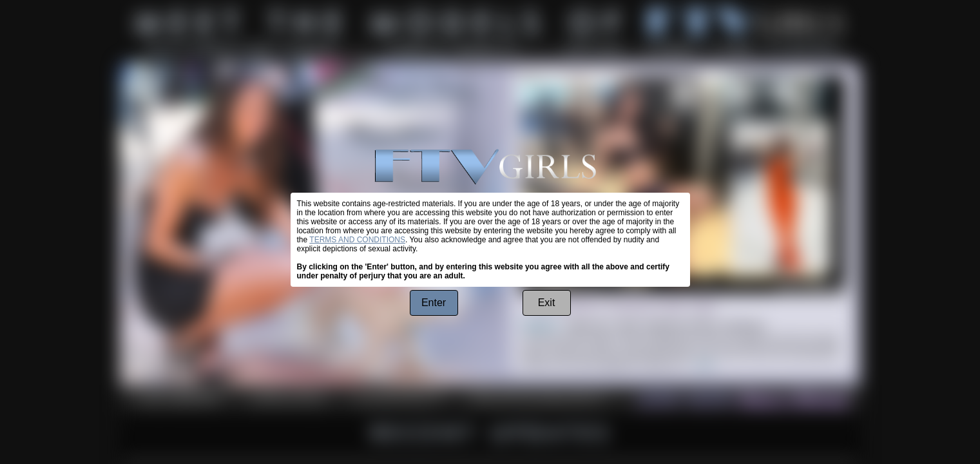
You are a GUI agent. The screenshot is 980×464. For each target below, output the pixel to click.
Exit (547, 303)
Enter (434, 303)
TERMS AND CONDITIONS (357, 240)
